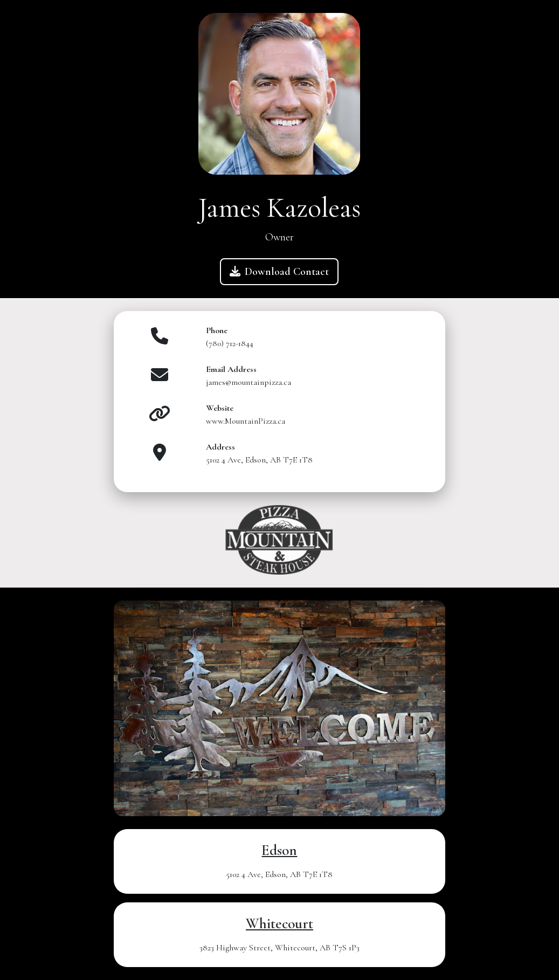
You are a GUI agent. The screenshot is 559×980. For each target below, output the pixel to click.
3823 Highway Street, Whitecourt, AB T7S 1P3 (279, 948)
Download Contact (279, 272)
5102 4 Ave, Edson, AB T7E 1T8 (279, 874)
